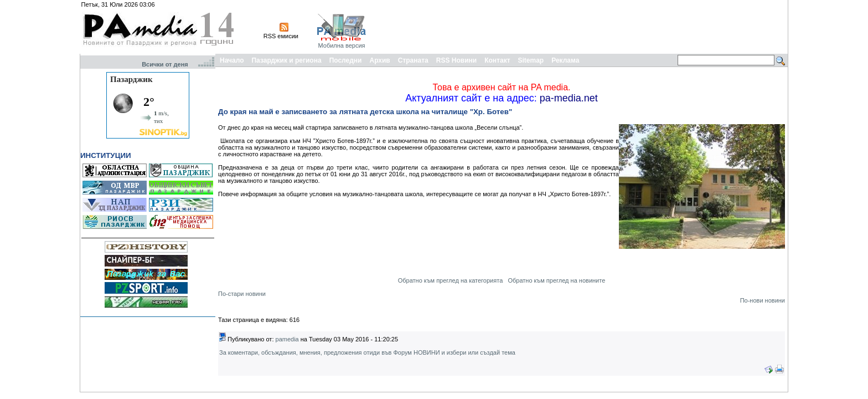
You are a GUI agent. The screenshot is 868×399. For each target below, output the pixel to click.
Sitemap (531, 60)
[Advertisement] (585, 27)
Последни (346, 60)
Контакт (497, 60)
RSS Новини (456, 60)
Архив (379, 60)
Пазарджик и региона (286, 60)
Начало (232, 60)
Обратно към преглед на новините (556, 280)
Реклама (565, 60)
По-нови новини (763, 300)
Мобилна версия (341, 45)
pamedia (287, 339)
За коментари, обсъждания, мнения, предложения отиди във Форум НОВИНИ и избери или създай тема (367, 352)
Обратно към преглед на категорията (451, 280)
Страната (413, 60)
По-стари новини (242, 294)
